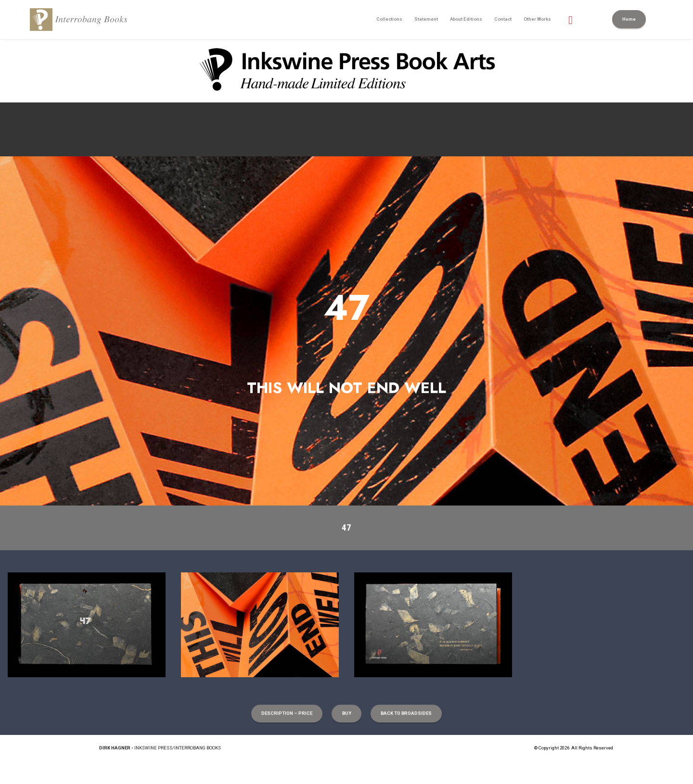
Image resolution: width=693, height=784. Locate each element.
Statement (426, 19)
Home (629, 19)
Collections (389, 19)
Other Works (537, 19)
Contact (503, 19)
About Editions (466, 19)
